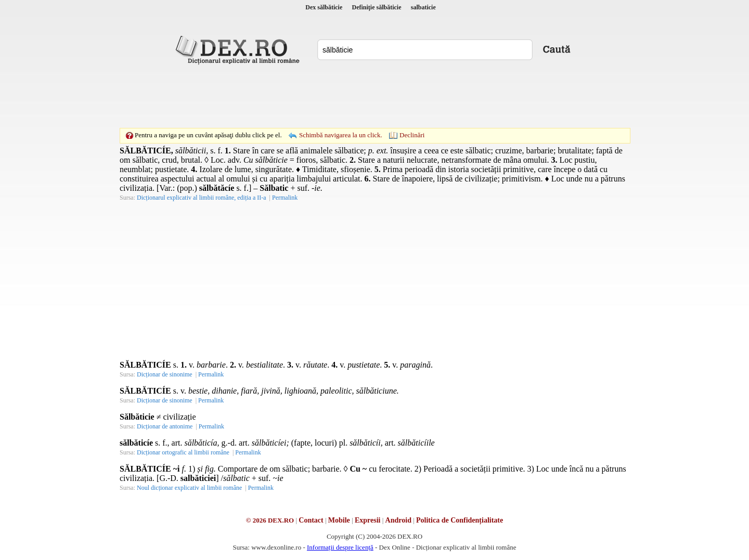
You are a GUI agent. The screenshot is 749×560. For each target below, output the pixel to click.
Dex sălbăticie (324, 7)
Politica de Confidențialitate (460, 520)
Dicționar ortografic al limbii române (183, 452)
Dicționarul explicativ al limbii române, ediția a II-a (202, 198)
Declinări (412, 135)
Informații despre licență (340, 547)
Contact (311, 520)
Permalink (285, 198)
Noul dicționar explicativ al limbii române (189, 488)
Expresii (368, 520)
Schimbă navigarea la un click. (341, 135)
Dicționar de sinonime (165, 374)
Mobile (339, 520)
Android (398, 520)
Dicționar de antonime (165, 426)
